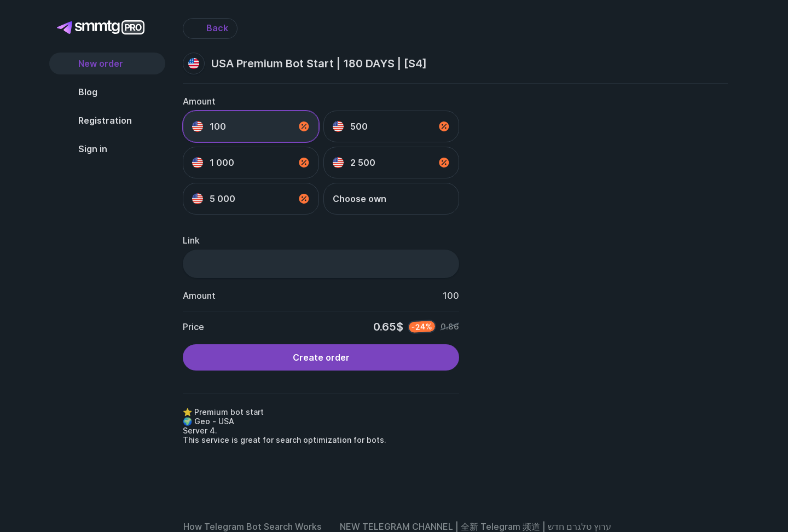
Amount (199, 101)
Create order (321, 357)
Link (191, 240)
